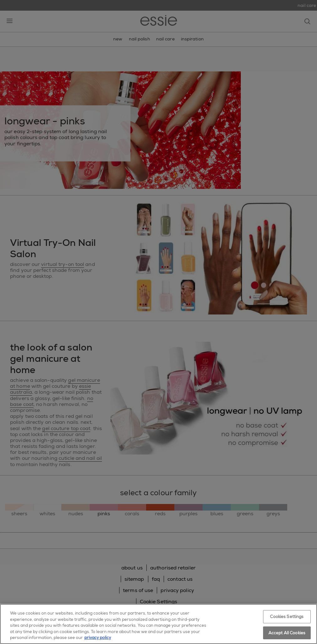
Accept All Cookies (287, 633)
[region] (158, 624)
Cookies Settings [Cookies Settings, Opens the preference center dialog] (287, 617)
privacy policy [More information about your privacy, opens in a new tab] (98, 638)
